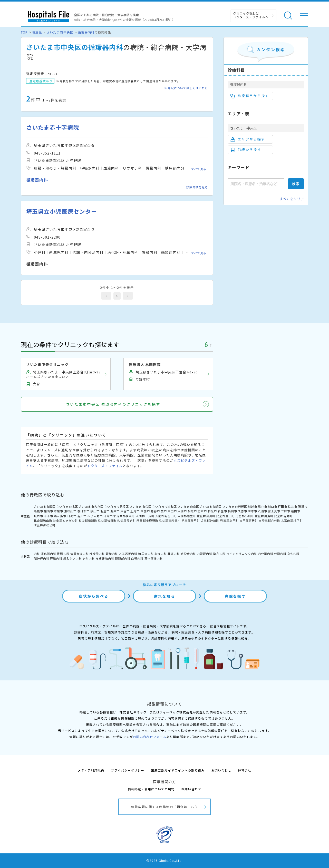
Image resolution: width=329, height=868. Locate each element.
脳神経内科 (42, 558)
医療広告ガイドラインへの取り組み (178, 770)
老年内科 (89, 558)
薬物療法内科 (154, 558)
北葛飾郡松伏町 (45, 525)
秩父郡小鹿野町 (147, 520)
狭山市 (95, 511)
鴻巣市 (115, 511)
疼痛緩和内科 (105, 558)
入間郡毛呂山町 (166, 516)
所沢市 (303, 506)
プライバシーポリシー (128, 770)
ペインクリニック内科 (242, 554)
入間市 (182, 511)
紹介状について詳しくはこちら (186, 88)
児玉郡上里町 (229, 520)
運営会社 (245, 770)
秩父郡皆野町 (107, 520)
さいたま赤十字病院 (53, 127)
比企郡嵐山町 (225, 516)
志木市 (202, 511)
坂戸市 (38, 516)
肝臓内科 (56, 558)
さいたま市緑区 (211, 506)
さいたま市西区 (45, 506)
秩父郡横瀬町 (88, 520)
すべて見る (199, 169)
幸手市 (49, 516)
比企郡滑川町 (206, 516)
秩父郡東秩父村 (170, 520)
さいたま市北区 (67, 506)
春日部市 (83, 511)
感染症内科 (188, 554)
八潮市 (263, 511)
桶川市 (233, 511)
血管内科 (137, 558)
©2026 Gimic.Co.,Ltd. (164, 860)
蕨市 (164, 511)
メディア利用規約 (91, 770)
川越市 (253, 506)
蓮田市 (296, 511)
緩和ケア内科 (73, 558)
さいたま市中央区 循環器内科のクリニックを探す (113, 404)
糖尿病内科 (146, 554)
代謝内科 (280, 554)
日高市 (72, 516)
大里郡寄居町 (249, 520)
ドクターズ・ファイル (105, 466)
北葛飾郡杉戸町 (292, 520)
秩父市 (293, 506)
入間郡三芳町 (145, 516)
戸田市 (172, 511)
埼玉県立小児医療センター (62, 211)
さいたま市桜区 (140, 506)
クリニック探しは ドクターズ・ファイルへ (251, 15)
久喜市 (243, 511)
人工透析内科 (128, 554)
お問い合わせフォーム (150, 737)
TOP (24, 32)
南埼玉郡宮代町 (269, 520)
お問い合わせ (221, 770)
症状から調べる (94, 596)
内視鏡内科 (205, 554)
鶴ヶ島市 (60, 516)
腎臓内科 (112, 554)
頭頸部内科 (123, 558)
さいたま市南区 (188, 506)
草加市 (145, 511)
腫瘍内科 (174, 554)
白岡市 (108, 516)
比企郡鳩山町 (43, 520)
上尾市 (135, 511)
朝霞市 (192, 511)
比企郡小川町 (245, 516)
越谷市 (155, 511)
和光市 (212, 511)
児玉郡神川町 (210, 520)
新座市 (222, 511)
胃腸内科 (63, 554)
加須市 (49, 511)
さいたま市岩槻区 (235, 506)
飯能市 (38, 511)
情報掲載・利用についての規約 (151, 789)
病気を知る (165, 596)
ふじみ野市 (95, 516)
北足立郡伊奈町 (124, 516)
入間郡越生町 (187, 516)
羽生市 (105, 511)
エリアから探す (248, 139)
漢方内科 (219, 554)
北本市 (253, 511)
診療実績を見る (197, 187)
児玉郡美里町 (191, 520)
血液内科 (161, 554)
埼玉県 (37, 32)
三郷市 (286, 511)
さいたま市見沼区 (117, 506)
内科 (37, 554)
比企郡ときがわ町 (65, 520)
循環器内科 (86, 32)
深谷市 (125, 511)
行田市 (283, 506)
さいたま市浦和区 (164, 506)
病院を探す (235, 596)
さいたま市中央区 (60, 32)
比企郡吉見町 (283, 516)
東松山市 (70, 511)
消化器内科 (49, 554)
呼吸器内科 (97, 554)
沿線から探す (246, 150)
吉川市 (82, 516)
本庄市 (59, 511)
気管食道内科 (80, 554)
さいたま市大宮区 (91, 506)
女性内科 (293, 554)
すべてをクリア (292, 199)
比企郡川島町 (264, 516)
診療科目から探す (250, 96)
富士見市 (274, 511)
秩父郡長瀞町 (127, 520)
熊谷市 (263, 506)
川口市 (273, 506)
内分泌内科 (266, 554)
